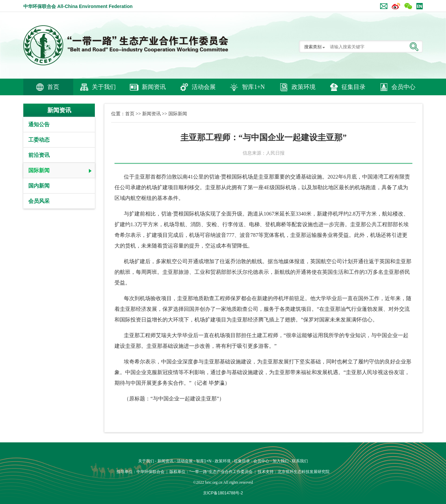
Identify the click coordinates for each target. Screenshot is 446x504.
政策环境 (304, 87)
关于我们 (104, 87)
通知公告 (39, 124)
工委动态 (39, 140)
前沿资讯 (39, 155)
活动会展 (204, 87)
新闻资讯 (154, 87)
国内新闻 (39, 186)
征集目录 (353, 87)
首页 (53, 87)
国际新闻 (39, 170)
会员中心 (403, 87)
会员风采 (39, 201)
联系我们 (300, 461)
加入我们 (281, 461)
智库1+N (253, 87)
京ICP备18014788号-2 (223, 493)
